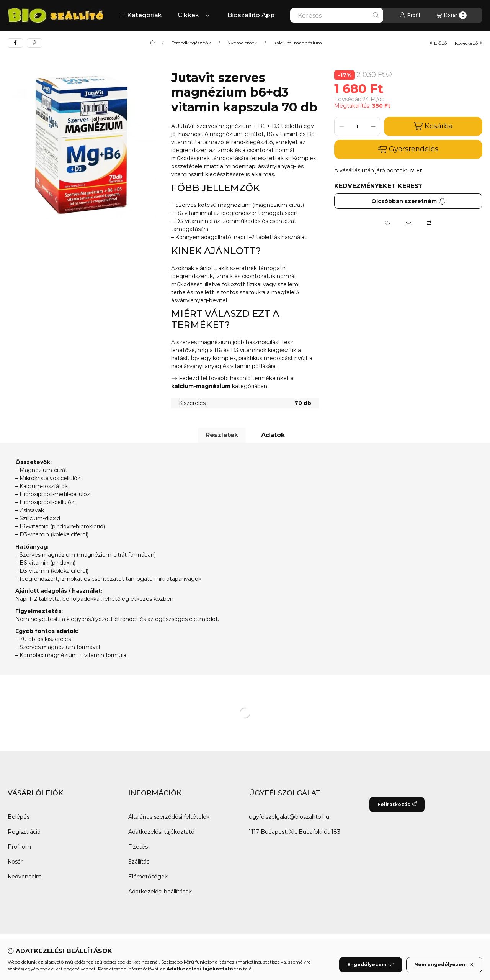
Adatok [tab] (273, 435)
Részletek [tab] (222, 435)
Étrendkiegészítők (191, 43)
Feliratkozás (397, 804)
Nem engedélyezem (444, 965)
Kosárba (433, 126)
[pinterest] (34, 43)
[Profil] (410, 15)
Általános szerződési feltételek (169, 817)
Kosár (15, 862)
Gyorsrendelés (408, 149)
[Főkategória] (152, 43)
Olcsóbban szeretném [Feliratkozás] (408, 201)
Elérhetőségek (148, 877)
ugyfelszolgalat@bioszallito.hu (289, 817)
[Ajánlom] (408, 223)
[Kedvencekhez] (388, 223)
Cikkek (188, 15)
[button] (140, 15)
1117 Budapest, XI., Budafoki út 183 (295, 832)
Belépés (19, 817)
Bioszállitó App (251, 15)
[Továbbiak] (207, 15)
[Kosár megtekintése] (451, 15)
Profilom (19, 847)
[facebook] (15, 43)
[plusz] (373, 126)
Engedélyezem (371, 965)
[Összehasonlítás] (429, 223)
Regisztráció (24, 832)
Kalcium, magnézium (298, 43)
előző (439, 43)
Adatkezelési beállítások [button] (160, 892)
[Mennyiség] (357, 126)
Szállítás (139, 862)
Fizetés (138, 847)
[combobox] (337, 15)
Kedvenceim (25, 877)
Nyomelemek (242, 43)
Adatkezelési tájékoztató (161, 832)
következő (469, 43)
